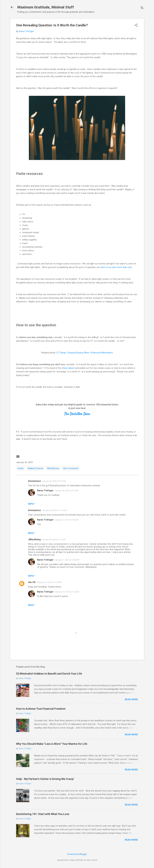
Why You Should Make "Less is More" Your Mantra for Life (52, 744)
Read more (131, 699)
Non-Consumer (71, 468)
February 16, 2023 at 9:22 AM (67, 592)
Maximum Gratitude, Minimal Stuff (46, 7)
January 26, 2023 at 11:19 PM (54, 510)
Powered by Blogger (77, 854)
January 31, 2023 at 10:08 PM (67, 560)
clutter (21, 468)
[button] (136, 25)
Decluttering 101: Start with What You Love (43, 814)
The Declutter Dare (77, 414)
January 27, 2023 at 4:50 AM (67, 520)
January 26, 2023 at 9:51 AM (54, 481)
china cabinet (68, 368)
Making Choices (35, 468)
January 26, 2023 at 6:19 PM (67, 491)
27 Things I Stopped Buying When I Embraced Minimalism (85, 353)
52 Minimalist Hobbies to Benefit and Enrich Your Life (49, 674)
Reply (31, 504)
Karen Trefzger (45, 490)
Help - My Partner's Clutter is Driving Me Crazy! (45, 779)
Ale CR (32, 582)
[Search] (142, 8)
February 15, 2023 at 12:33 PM (49, 582)
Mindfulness (53, 468)
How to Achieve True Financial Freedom (41, 709)
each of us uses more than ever (116, 267)
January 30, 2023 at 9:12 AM (54, 540)
